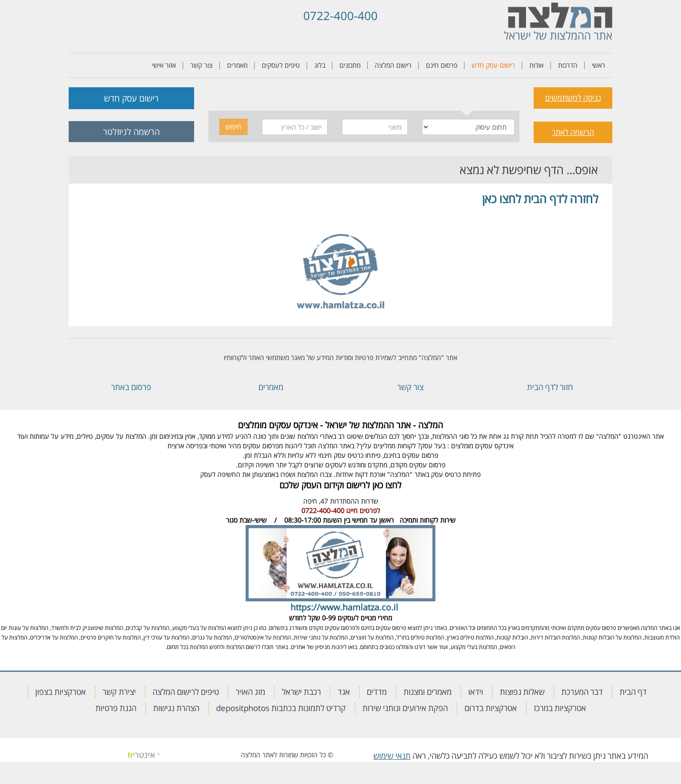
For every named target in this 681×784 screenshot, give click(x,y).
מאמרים (237, 65)
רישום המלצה (393, 65)
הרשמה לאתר (573, 132)
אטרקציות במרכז (560, 708)
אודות (537, 65)
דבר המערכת (582, 692)
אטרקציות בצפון (61, 692)
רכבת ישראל (301, 692)
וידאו (476, 692)
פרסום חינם (442, 65)
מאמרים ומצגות (428, 692)
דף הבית (633, 692)
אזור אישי (164, 65)
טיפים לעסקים (281, 65)
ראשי (598, 65)
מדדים (377, 692)
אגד (344, 692)
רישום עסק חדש (493, 65)
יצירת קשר (119, 692)
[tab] (467, 97)
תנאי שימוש (392, 756)
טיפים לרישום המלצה (186, 692)
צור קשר (201, 65)
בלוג (320, 65)
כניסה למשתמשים (573, 98)
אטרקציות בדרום (491, 708)
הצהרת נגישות (176, 708)
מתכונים (350, 65)
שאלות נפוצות (522, 692)
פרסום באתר (131, 387)
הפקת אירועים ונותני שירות (405, 708)
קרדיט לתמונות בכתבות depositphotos (281, 708)
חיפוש (233, 127)
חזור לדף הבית (550, 387)
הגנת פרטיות (116, 708)
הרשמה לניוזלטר (131, 132)
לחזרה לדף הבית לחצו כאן (540, 199)
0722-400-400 (340, 15)
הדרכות (568, 65)
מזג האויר (250, 692)
